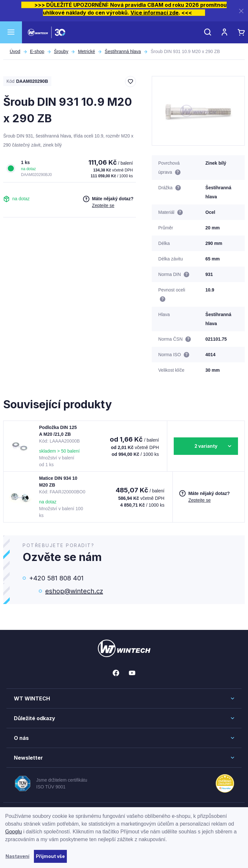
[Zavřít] (241, 11)
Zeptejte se (103, 205)
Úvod (15, 51)
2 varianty (206, 446)
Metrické (86, 51)
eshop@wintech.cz (74, 591)
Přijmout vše (50, 856)
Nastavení (17, 856)
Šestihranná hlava (123, 51)
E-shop (37, 51)
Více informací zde (155, 13)
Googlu (14, 832)
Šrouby (61, 51)
